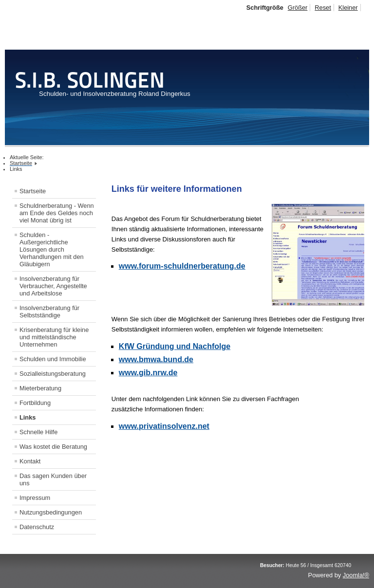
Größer (298, 8)
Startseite (33, 191)
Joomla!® (356, 575)
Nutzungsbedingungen (51, 512)
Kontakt (30, 461)
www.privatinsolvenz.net (164, 426)
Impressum (35, 498)
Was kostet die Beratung (53, 447)
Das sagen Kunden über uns (53, 479)
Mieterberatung (40, 388)
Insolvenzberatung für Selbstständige (49, 312)
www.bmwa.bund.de (156, 359)
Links (28, 417)
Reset (323, 8)
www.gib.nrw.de (148, 373)
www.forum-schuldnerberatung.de (182, 266)
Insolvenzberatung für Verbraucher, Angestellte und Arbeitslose (53, 286)
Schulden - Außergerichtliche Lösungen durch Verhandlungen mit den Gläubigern (52, 249)
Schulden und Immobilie (53, 359)
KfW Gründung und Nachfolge (175, 346)
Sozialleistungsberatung (53, 374)
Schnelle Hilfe (38, 432)
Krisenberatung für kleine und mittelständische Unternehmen (54, 337)
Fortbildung (35, 403)
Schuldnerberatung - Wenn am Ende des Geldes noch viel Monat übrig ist (57, 213)
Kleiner (348, 8)
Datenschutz (37, 527)
